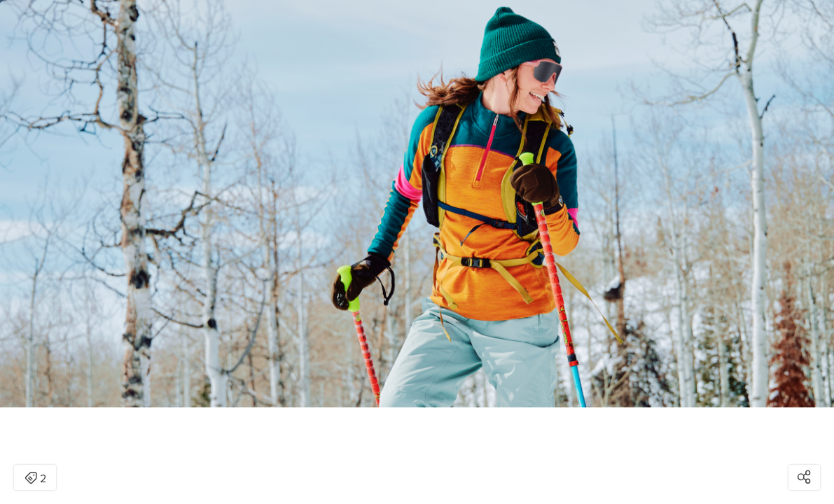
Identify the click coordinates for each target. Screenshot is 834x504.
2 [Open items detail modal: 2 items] (35, 479)
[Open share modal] (804, 477)
